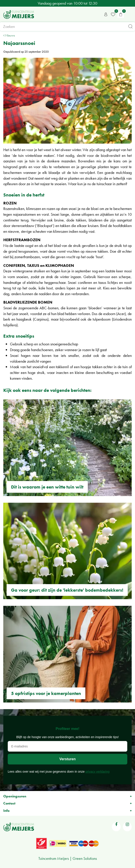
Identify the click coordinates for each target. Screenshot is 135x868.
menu (129, 14)
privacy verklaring (98, 772)
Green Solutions (85, 858)
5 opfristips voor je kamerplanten (46, 693)
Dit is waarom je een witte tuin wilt (47, 487)
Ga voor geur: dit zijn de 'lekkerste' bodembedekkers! (67, 590)
